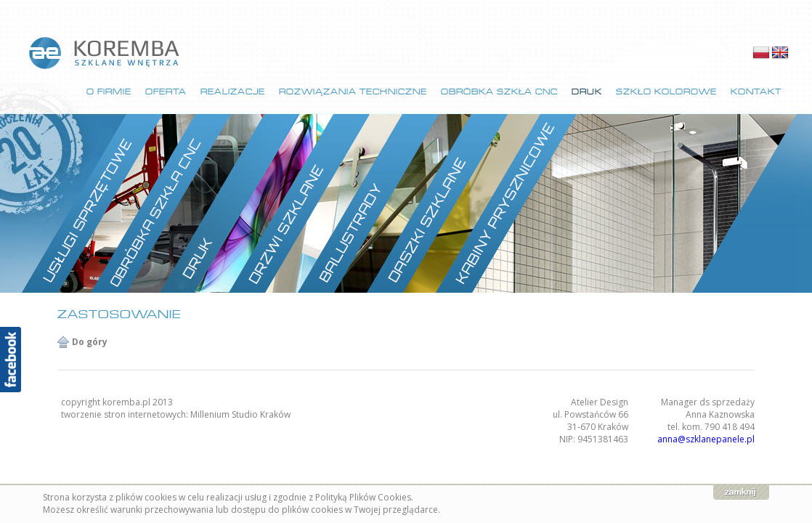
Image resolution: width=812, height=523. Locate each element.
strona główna (105, 53)
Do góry (90, 342)
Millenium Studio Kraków (240, 414)
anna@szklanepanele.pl (706, 439)
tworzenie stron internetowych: (126, 414)
